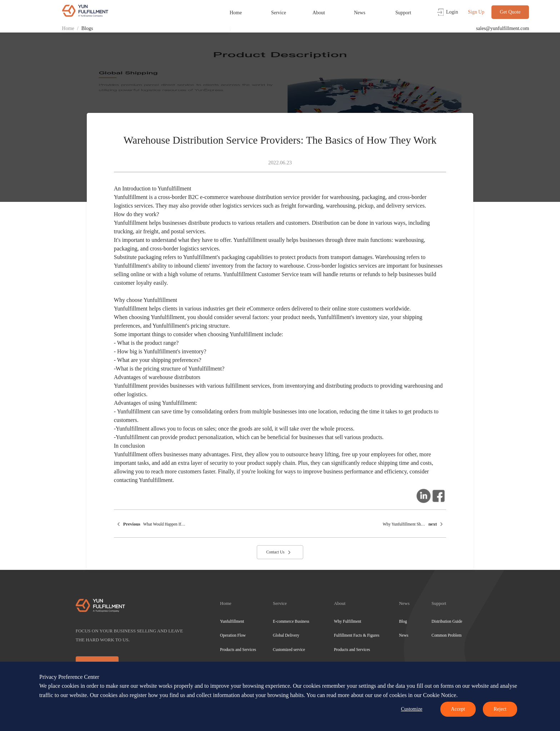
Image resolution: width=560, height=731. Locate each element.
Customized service (289, 650)
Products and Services (238, 650)
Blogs (87, 28)
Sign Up (476, 12)
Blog (403, 621)
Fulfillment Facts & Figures (357, 635)
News (360, 13)
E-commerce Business (291, 621)
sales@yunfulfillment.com (503, 28)
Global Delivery (286, 635)
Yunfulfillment (232, 621)
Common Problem (446, 635)
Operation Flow (233, 635)
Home (236, 13)
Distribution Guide (447, 621)
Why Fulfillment (348, 621)
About (319, 13)
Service (279, 13)
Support (403, 13)
